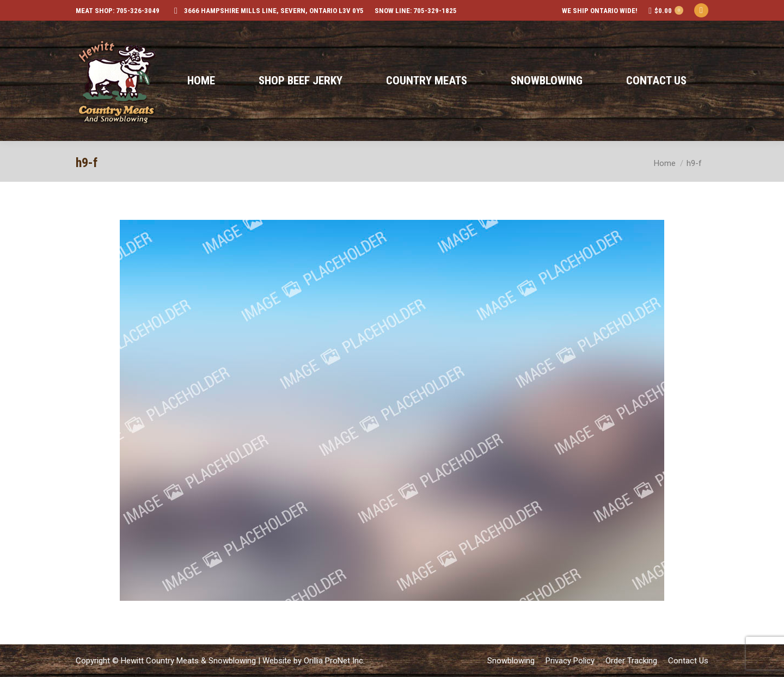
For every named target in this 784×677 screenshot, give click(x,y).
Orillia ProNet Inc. (334, 661)
